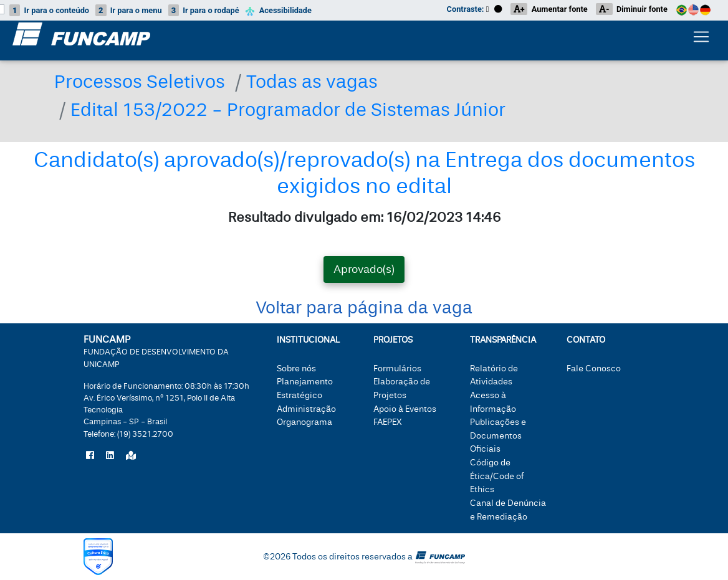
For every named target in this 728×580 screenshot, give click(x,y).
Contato (586, 340)
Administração (306, 409)
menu (129, 10)
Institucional (308, 340)
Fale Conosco (594, 368)
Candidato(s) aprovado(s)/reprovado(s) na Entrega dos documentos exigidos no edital (364, 173)
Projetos (393, 340)
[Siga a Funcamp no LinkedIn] (110, 456)
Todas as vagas (312, 82)
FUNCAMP (156, 351)
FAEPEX (388, 422)
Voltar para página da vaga (364, 308)
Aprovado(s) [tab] (364, 269)
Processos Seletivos (140, 82)
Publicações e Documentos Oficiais (498, 435)
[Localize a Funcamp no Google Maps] (131, 456)
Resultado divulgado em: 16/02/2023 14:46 (364, 217)
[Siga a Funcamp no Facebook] (90, 456)
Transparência (503, 340)
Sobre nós (296, 368)
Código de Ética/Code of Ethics (497, 476)
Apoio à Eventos (405, 409)
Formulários (397, 368)
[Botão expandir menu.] (701, 39)
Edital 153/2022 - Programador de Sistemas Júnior (288, 110)
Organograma (304, 422)
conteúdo (49, 10)
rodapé (204, 10)
